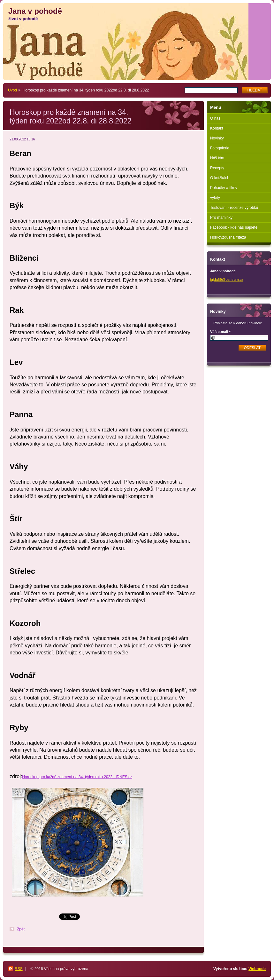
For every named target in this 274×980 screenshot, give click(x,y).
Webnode (257, 969)
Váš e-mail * (220, 332)
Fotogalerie (220, 148)
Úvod (12, 90)
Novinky (217, 138)
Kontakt (217, 128)
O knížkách (220, 178)
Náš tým (217, 158)
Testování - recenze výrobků (234, 208)
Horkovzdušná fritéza (228, 237)
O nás (215, 118)
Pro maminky (221, 217)
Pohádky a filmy (224, 188)
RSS (19, 969)
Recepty (217, 168)
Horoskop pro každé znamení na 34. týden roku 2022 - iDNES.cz (77, 777)
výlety (215, 198)
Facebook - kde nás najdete (234, 227)
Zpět (21, 929)
